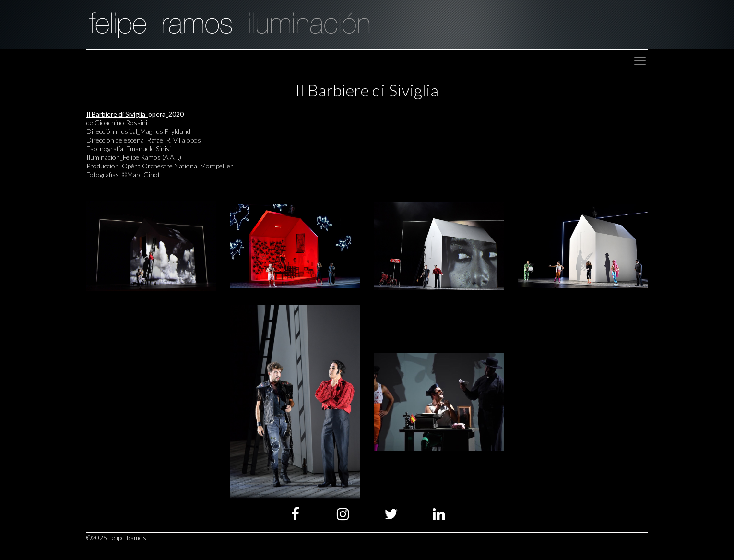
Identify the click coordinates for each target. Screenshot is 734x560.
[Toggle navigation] (640, 61)
